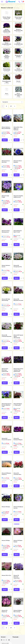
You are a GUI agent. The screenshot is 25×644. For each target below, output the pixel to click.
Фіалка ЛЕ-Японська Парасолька (17, 577)
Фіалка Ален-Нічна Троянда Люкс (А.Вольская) (18, 370)
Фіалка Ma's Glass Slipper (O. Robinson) (18, 128)
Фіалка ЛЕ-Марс (6, 540)
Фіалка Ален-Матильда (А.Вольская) (5, 370)
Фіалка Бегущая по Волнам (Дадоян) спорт (6, 405)
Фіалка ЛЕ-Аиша (6, 507)
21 (11, 106)
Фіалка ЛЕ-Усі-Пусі (6, 575)
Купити (5, 140)
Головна (3, 5)
